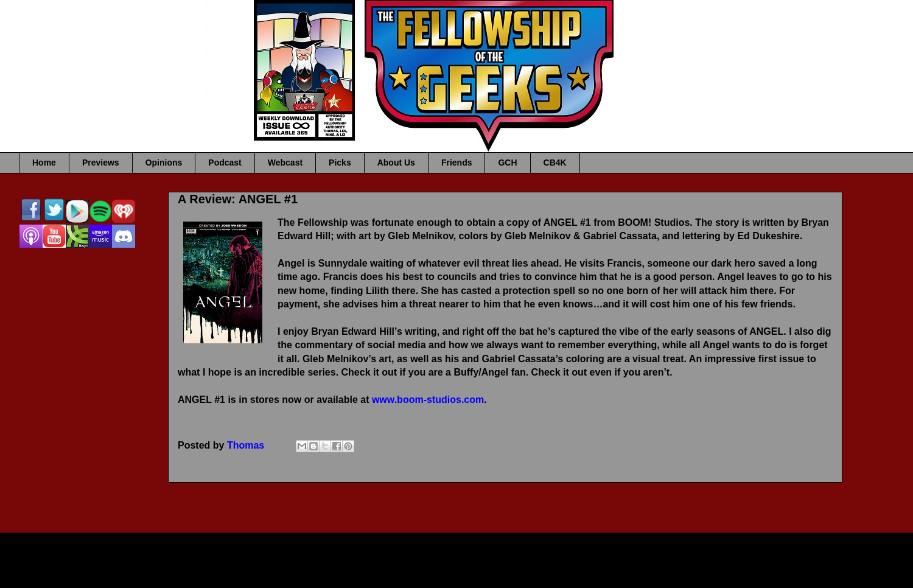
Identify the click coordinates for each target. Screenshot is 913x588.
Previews (101, 163)
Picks (340, 163)
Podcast (225, 163)
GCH (507, 163)
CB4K (555, 163)
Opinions (164, 163)
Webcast (285, 163)
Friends (457, 163)
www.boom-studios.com (428, 400)
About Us (396, 163)
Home (44, 163)
